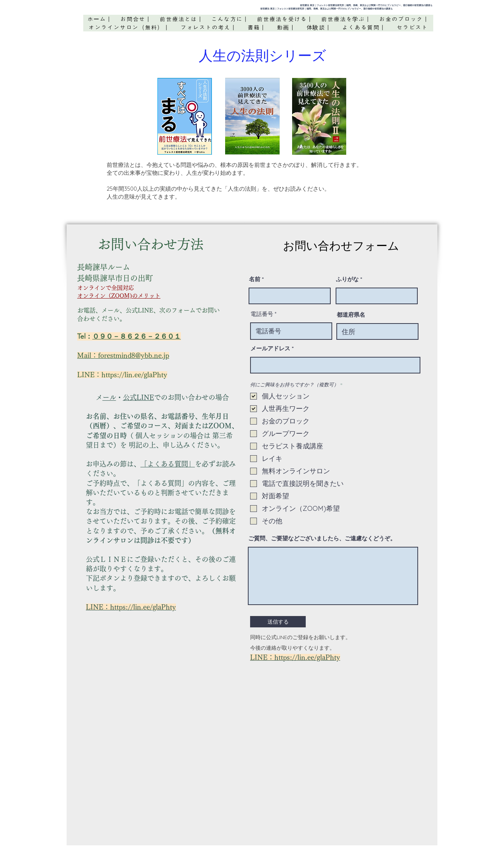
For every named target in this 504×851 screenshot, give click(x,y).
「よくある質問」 (168, 464)
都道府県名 (351, 315)
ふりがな (347, 279)
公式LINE (138, 397)
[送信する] (278, 622)
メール (109, 397)
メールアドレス (270, 348)
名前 (255, 279)
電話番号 (262, 314)
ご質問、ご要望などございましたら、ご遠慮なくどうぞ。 (322, 538)
